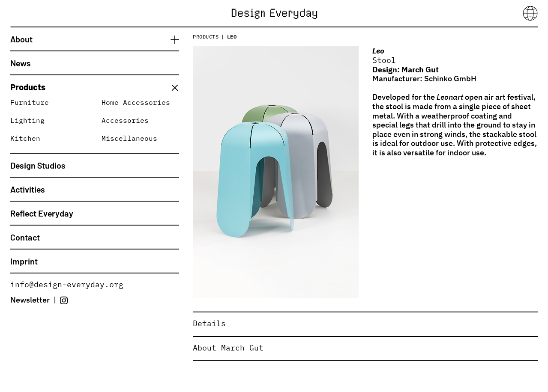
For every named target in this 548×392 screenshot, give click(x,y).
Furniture (30, 102)
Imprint (24, 261)
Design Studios (38, 165)
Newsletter (30, 300)
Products (28, 87)
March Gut (420, 70)
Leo (232, 37)
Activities (28, 189)
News (21, 63)
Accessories (125, 120)
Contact (25, 237)
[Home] (274, 13)
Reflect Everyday (42, 213)
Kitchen (25, 138)
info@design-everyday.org (67, 284)
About (21, 39)
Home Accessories (136, 102)
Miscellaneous (129, 138)
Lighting (27, 120)
